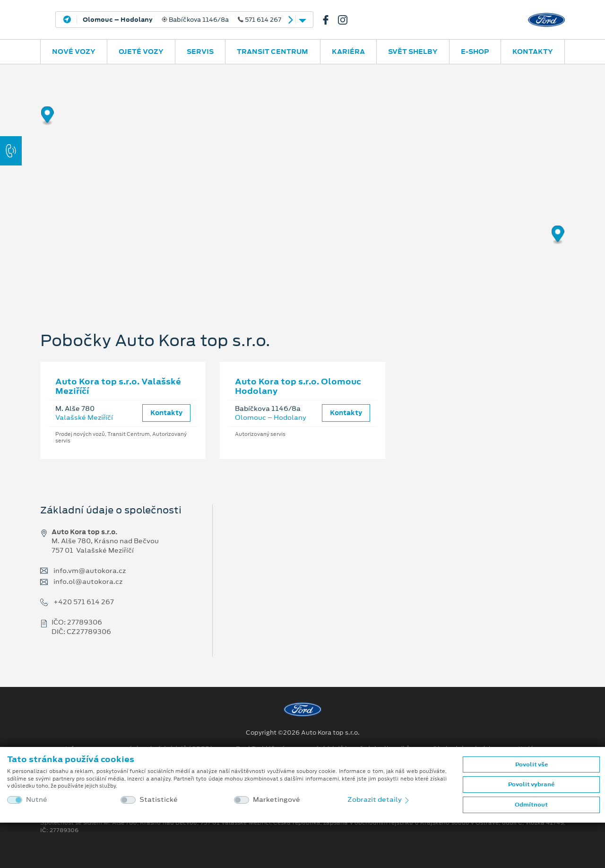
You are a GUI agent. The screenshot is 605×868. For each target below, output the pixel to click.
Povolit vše (532, 764)
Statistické (159, 800)
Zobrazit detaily (379, 799)
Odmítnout (531, 805)
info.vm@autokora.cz (90, 571)
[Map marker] (48, 116)
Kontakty (533, 52)
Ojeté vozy (141, 52)
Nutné (37, 800)
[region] (302, 182)
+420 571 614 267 (84, 602)
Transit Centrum (272, 52)
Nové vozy (74, 52)
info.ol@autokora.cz (88, 582)
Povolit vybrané (531, 784)
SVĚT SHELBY (413, 52)
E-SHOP (475, 52)
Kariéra (348, 52)
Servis (200, 52)
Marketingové (277, 800)
